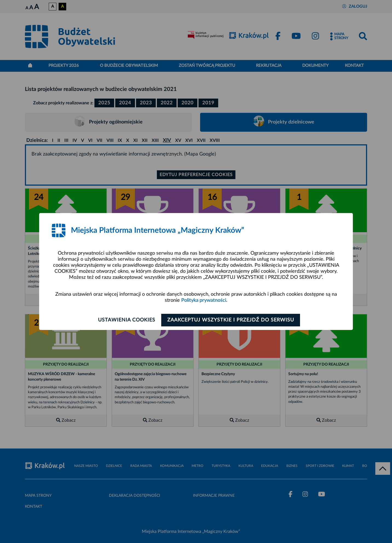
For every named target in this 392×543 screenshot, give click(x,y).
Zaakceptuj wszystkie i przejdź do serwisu (232, 320)
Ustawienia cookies (125, 320)
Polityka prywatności (204, 301)
